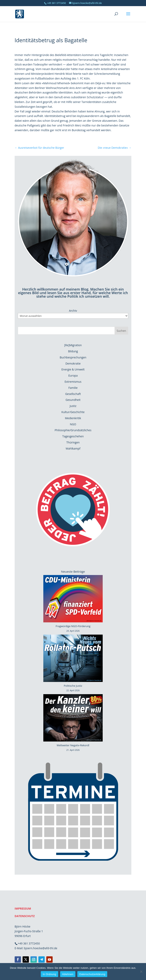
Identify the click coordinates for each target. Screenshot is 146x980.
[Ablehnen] (141, 972)
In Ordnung (49, 974)
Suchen (121, 331)
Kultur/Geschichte (73, 412)
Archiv (73, 311)
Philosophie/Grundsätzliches (73, 430)
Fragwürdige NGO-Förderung (73, 626)
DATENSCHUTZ (25, 916)
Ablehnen (68, 974)
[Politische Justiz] (73, 659)
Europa (73, 375)
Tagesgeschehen (73, 436)
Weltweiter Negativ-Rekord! (73, 745)
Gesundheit (73, 400)
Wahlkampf (73, 448)
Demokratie (73, 363)
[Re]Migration (73, 345)
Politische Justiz (73, 686)
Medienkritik (73, 418)
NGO (73, 424)
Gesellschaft (73, 394)
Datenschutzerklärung (92, 974)
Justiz (73, 406)
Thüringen (73, 442)
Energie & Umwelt (73, 369)
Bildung (73, 351)
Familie (73, 388)
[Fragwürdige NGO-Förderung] (73, 599)
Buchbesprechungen (73, 357)
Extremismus (73, 382)
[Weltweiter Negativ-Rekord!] (73, 719)
